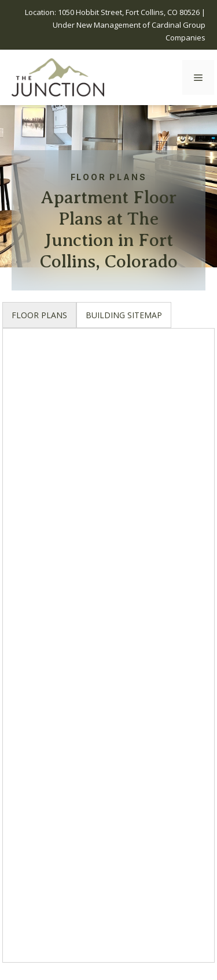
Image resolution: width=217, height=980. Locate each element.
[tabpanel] (108, 651)
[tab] (39, 315)
